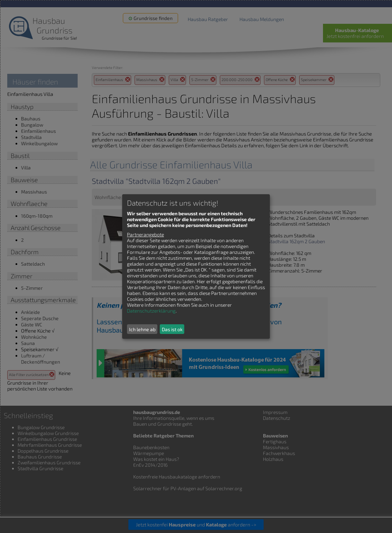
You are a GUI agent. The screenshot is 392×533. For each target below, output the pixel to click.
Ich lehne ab (142, 329)
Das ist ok (172, 329)
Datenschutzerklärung (151, 311)
